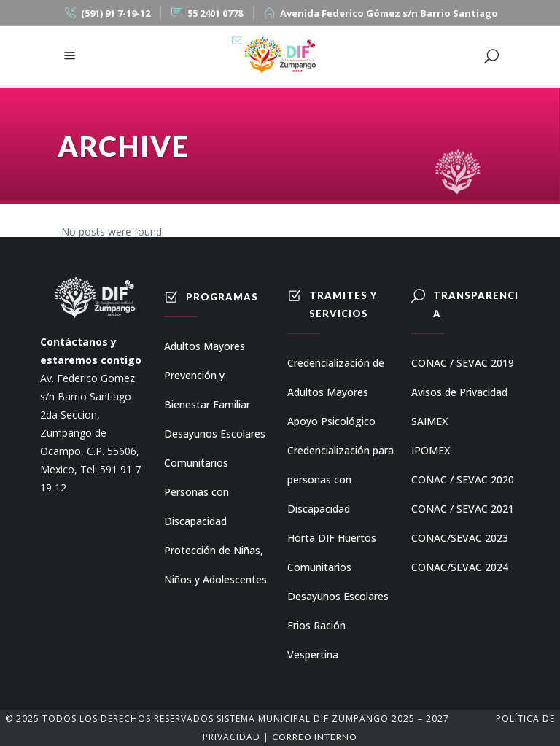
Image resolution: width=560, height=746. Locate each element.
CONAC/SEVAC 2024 (460, 567)
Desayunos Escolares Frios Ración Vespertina (338, 625)
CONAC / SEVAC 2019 (463, 363)
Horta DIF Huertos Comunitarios (332, 552)
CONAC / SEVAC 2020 (463, 479)
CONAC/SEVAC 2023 (460, 538)
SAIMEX (429, 421)
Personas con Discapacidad (197, 506)
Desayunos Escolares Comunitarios (215, 448)
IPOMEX (431, 450)
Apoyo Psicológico (331, 421)
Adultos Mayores (205, 346)
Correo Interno (315, 737)
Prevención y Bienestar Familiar (207, 390)
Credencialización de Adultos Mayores (336, 377)
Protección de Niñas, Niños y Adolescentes (215, 565)
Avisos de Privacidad (459, 392)
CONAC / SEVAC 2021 (463, 509)
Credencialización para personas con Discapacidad (341, 479)
